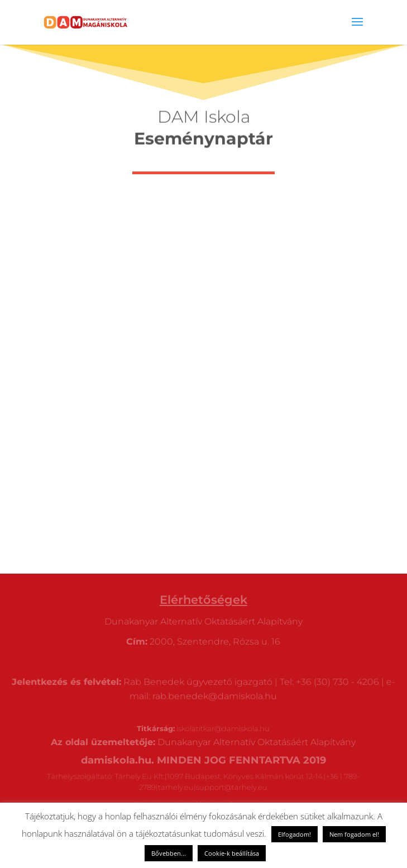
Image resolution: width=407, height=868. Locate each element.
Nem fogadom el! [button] (354, 834)
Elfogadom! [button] (295, 834)
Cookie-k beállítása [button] (232, 853)
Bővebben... (169, 853)
